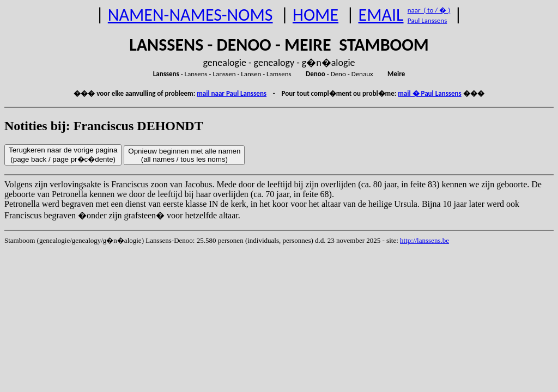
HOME (316, 15)
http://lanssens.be (424, 240)
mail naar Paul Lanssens (232, 93)
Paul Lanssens (427, 20)
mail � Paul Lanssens (429, 93)
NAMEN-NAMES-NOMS (190, 15)
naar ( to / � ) (429, 10)
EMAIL (381, 15)
